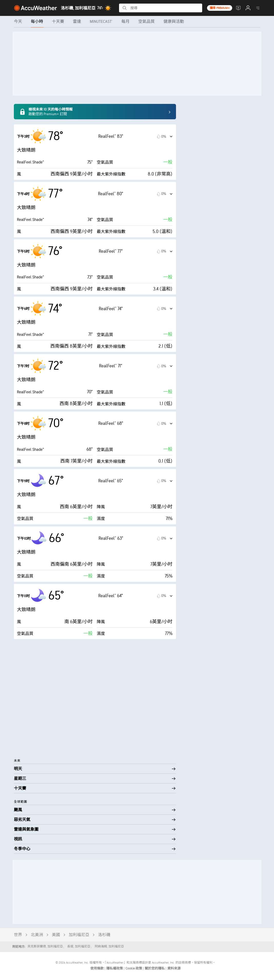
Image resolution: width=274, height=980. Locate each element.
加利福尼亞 (79, 935)
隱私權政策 (115, 968)
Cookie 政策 (134, 968)
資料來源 (174, 968)
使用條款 (97, 968)
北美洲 (37, 935)
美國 (56, 935)
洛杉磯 (104, 935)
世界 (18, 935)
